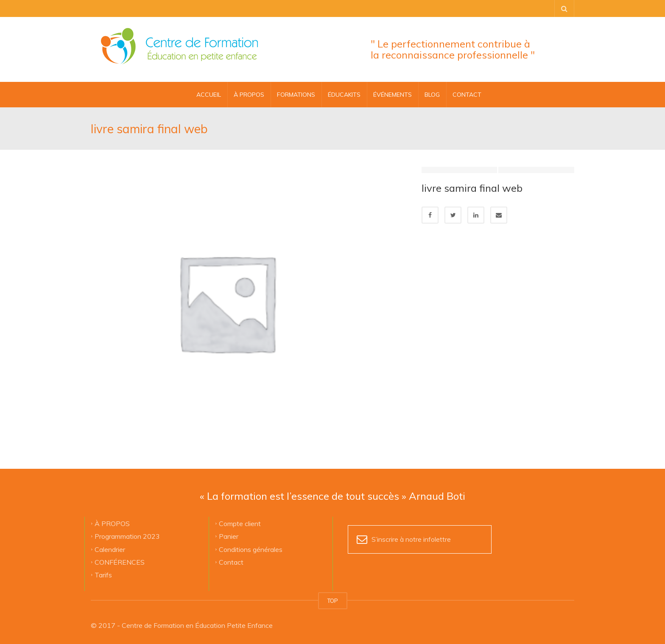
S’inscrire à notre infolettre (411, 539)
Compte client (240, 523)
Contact (231, 562)
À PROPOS (249, 95)
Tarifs (103, 575)
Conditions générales (251, 549)
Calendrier (110, 549)
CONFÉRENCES (120, 562)
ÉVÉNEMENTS (393, 95)
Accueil (209, 95)
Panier (229, 536)
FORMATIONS (296, 95)
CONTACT (467, 95)
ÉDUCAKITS (344, 95)
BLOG (432, 95)
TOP (333, 601)
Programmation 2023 (127, 536)
